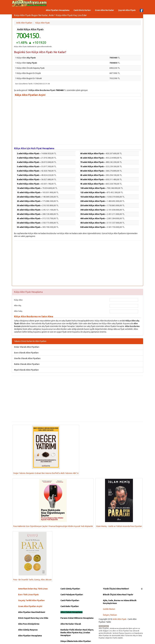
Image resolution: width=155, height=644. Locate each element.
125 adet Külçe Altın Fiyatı (93, 192)
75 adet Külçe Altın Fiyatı (92, 166)
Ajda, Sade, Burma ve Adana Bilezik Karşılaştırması (120, 602)
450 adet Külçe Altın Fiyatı (93, 223)
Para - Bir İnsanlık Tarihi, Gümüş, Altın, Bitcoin (32, 556)
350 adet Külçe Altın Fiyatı (93, 214)
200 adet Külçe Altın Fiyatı (93, 201)
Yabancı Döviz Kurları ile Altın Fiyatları (30, 341)
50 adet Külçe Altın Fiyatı (29, 223)
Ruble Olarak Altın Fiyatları (27, 364)
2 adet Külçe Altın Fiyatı (28, 153)
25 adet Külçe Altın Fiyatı (29, 201)
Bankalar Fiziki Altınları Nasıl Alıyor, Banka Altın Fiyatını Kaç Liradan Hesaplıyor (77, 633)
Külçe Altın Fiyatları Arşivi (30, 95)
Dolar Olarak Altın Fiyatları (27, 347)
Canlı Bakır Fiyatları (70, 606)
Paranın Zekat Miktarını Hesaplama (77, 618)
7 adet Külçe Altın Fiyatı (28, 175)
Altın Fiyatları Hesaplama (58, 10)
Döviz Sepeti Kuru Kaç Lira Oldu (33, 618)
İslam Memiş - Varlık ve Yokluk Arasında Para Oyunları (119, 503)
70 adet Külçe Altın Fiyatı (92, 162)
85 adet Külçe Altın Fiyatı (92, 175)
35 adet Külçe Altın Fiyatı (29, 210)
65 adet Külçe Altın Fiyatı (92, 158)
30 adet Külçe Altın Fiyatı (29, 205)
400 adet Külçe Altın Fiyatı (93, 218)
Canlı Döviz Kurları (82, 10)
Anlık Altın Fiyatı (119, 619)
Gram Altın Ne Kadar (104, 10)
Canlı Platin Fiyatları (70, 600)
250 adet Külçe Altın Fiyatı (93, 205)
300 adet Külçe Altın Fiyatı (93, 210)
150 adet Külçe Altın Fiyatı (93, 197)
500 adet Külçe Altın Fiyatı (93, 227)
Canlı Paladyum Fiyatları (72, 595)
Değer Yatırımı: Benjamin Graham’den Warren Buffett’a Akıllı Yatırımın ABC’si (46, 450)
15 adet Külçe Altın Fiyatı (29, 192)
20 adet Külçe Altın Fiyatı (29, 197)
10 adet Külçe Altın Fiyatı (29, 188)
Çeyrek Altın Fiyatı (127, 10)
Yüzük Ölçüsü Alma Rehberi (116, 589)
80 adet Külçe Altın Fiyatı (92, 171)
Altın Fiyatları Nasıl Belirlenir (32, 612)
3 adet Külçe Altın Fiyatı (28, 158)
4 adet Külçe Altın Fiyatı (28, 162)
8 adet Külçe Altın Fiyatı (28, 179)
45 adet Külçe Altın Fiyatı (29, 218)
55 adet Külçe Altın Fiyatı (29, 227)
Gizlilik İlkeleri (109, 609)
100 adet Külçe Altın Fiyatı (93, 188)
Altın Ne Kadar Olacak (71, 624)
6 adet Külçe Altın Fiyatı (28, 171)
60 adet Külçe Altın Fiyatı (92, 153)
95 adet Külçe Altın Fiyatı (92, 184)
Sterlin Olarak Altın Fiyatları (27, 358)
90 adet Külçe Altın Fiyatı (92, 179)
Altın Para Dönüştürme (29, 624)
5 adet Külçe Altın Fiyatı (28, 166)
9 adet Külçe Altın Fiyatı (28, 184)
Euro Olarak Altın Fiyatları (26, 353)
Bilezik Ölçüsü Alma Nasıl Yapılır (118, 595)
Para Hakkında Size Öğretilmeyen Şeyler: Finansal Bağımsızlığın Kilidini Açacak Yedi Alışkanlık (53, 503)
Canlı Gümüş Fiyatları (70, 589)
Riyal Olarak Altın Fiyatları (26, 370)
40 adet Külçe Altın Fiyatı (29, 214)
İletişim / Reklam (110, 615)
